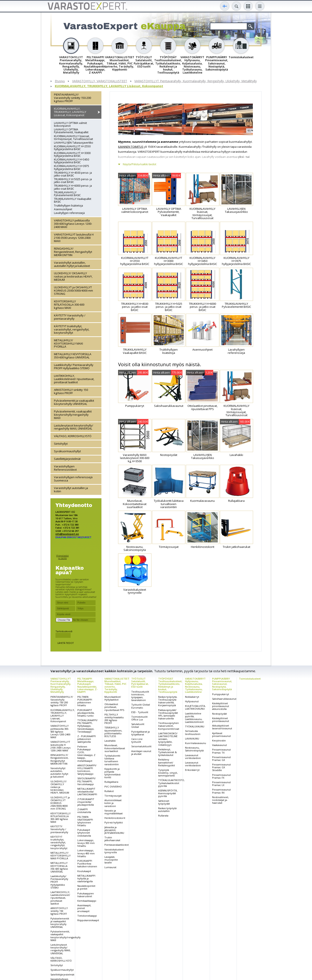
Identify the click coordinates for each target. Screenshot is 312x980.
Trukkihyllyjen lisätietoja (68, 206)
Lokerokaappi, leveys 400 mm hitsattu (86, 853)
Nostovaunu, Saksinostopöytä (194, 749)
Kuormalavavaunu (196, 743)
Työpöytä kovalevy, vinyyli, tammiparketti (168, 773)
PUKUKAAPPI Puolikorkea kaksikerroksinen (87, 864)
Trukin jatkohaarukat (112, 839)
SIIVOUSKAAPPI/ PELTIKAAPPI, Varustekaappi (86, 781)
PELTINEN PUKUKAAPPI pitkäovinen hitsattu (85, 701)
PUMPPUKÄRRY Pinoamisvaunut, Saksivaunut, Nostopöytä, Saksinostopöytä (222, 684)
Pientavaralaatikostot (117, 845)
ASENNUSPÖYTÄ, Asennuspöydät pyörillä (168, 793)
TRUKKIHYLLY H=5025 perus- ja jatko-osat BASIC (73, 181)
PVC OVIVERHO (113, 787)
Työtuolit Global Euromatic (141, 706)
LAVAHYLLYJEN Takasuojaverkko (74, 143)
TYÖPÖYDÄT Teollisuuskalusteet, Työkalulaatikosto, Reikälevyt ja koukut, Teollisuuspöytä (170, 685)
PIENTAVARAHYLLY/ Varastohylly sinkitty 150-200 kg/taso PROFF (72, 98)
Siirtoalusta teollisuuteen (193, 732)
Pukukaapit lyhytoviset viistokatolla (84, 833)
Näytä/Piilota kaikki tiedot (140, 164)
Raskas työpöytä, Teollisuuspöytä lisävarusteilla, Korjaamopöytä (168, 701)
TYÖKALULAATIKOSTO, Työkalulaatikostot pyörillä (171, 783)
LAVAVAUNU (192, 739)
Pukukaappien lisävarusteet (86, 895)
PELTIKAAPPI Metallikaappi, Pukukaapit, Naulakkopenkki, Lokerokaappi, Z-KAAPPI (87, 685)
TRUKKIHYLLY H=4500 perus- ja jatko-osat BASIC (73, 174)
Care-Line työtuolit (137, 740)
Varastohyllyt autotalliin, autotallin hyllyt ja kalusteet (72, 264)
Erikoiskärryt (192, 770)
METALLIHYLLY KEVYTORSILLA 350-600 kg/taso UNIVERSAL (73, 356)
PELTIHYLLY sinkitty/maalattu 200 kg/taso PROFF (114, 719)
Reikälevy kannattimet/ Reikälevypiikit (167, 762)
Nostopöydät (219, 714)
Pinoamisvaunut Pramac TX (221, 751)
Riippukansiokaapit (88, 920)
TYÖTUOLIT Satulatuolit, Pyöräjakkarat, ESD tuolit (140, 682)
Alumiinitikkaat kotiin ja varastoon (113, 803)
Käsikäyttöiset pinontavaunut (221, 720)
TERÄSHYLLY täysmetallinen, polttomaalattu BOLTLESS (113, 732)
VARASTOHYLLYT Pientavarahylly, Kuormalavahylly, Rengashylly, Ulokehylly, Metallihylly (196, 81)
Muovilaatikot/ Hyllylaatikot (113, 698)
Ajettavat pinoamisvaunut (221, 735)
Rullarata (163, 816)
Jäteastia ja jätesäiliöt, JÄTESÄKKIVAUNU (114, 830)
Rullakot (109, 791)
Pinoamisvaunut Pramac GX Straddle (221, 767)
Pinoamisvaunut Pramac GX (221, 759)
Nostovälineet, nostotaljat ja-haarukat (220, 800)
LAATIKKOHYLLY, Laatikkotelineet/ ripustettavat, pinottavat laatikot (74, 379)
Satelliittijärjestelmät (67, 459)
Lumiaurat (110, 867)
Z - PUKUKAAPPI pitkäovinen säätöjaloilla (87, 739)
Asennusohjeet (63, 209)
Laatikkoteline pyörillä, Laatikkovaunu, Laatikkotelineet (194, 718)
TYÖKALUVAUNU (195, 726)
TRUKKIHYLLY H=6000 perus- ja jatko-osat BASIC (73, 187)
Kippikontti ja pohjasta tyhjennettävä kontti (112, 773)
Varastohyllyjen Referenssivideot (65, 468)
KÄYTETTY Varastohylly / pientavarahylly (70, 317)
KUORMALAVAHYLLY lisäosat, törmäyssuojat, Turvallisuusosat (73, 138)
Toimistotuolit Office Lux (139, 718)
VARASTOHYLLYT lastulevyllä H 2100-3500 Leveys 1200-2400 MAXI (74, 238)
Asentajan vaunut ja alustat (141, 752)
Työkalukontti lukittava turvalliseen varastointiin (112, 760)
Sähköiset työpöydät (164, 802)
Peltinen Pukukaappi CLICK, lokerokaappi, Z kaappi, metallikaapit (86, 754)
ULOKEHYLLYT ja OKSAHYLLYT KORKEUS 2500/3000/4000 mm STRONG (73, 290)
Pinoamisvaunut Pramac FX (221, 776)
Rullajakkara (111, 782)
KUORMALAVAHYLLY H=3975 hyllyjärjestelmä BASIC (71, 167)
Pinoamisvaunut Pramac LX (221, 784)
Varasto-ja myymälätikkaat (114, 812)
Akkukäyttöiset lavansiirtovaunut (222, 727)
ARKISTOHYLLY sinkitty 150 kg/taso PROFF (71, 391)
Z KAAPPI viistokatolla (84, 811)
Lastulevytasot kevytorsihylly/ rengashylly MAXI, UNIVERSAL (74, 427)
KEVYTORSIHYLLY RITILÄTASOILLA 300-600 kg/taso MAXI (69, 305)
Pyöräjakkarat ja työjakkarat (141, 733)
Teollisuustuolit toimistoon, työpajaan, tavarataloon (140, 696)
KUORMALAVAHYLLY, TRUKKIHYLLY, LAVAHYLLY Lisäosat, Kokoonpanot (109, 86)
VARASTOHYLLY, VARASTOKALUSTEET (100, 81)
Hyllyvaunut (192, 701)
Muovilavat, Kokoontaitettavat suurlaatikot (115, 748)
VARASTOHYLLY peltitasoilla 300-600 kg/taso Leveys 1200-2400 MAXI (73, 224)
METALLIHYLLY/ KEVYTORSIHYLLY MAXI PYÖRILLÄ (68, 343)
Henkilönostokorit (115, 818)
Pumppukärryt (221, 694)
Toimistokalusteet (250, 679)
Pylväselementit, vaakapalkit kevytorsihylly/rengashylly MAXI (73, 415)
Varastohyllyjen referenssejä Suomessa (73, 479)
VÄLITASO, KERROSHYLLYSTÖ (73, 436)
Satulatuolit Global (138, 725)
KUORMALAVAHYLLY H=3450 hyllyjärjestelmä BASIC (71, 161)
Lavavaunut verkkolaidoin (193, 757)
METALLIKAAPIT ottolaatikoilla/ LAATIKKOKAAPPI (87, 792)
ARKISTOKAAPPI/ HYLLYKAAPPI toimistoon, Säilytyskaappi (87, 770)
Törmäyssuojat (113, 796)
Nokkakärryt (192, 697)
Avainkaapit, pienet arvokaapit (84, 908)
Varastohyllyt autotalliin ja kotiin (71, 490)
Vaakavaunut (219, 745)
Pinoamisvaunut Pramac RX (221, 791)
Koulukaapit (84, 871)
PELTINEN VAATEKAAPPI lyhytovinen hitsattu (85, 821)
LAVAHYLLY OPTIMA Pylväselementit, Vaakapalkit (71, 131)
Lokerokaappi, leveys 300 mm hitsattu (86, 843)
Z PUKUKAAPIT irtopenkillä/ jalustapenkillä (86, 802)
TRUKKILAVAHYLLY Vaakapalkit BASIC (73, 200)
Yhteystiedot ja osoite (62, 557)
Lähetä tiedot (66, 643)
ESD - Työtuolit (140, 712)
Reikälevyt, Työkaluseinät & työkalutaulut (167, 752)
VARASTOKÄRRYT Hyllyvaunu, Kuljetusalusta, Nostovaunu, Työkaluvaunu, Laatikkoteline (195, 685)
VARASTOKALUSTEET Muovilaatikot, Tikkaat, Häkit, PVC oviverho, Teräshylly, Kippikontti (117, 685)
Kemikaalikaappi (87, 901)
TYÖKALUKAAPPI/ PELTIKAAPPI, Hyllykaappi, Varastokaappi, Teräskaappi (87, 726)
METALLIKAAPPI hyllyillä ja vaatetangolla (86, 878)
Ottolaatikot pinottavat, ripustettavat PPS (114, 707)
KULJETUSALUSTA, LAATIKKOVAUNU (195, 707)
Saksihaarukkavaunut (224, 699)
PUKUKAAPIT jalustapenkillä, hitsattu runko (86, 713)
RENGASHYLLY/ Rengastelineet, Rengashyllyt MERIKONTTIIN (73, 252)
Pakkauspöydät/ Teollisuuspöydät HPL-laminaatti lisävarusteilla (168, 714)
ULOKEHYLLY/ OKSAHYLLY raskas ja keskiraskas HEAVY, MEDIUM (73, 276)
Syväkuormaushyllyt (67, 451)
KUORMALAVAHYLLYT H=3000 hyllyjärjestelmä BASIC (72, 154)
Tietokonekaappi (87, 916)
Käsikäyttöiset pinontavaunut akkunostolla (221, 706)
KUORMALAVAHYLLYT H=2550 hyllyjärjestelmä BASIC (72, 148)
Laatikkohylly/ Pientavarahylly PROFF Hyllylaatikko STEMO (74, 366)
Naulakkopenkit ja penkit (86, 887)
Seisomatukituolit (141, 746)
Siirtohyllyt (61, 444)
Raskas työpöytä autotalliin (167, 810)
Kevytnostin (219, 740)
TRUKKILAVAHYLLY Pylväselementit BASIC (67, 194)
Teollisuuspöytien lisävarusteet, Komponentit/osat (169, 726)
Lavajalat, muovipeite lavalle (111, 860)
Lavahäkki (110, 741)
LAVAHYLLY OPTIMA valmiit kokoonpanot (70, 124)
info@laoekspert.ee (67, 534)
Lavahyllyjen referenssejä (69, 213)
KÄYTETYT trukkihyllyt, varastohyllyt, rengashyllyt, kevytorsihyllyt (72, 329)
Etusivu (60, 81)
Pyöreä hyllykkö (114, 822)
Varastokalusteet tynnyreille (114, 851)
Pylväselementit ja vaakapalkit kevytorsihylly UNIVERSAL (74, 402)
